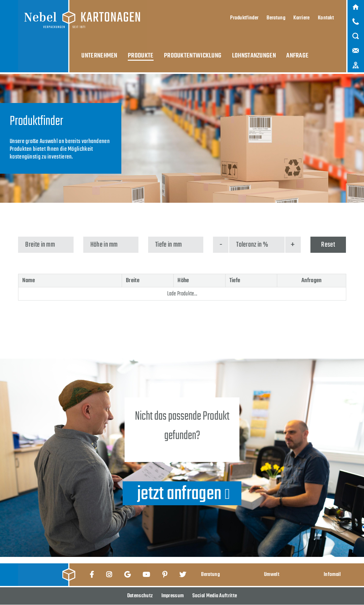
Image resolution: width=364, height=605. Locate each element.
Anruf (356, 20)
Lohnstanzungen (248, 51)
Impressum (173, 596)
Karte (356, 60)
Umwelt (272, 574)
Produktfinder (244, 15)
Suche (356, 34)
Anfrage (289, 51)
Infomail (332, 574)
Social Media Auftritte (215, 596)
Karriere (301, 15)
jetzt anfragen (179, 493)
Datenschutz (140, 596)
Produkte (140, 51)
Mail (356, 47)
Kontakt (326, 15)
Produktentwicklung (189, 51)
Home (356, 7)
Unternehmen (101, 51)
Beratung (276, 15)
